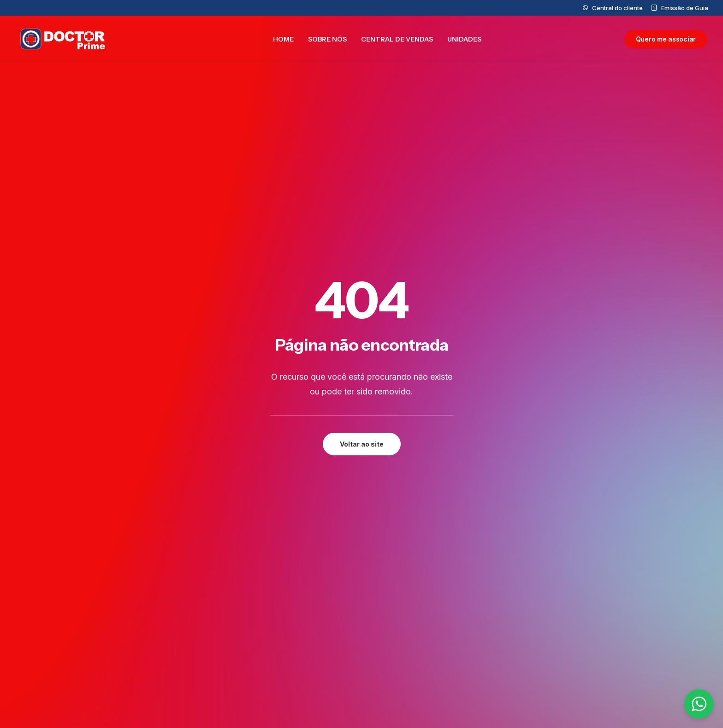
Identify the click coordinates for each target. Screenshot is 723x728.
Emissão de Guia (685, 8)
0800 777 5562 (408, 603)
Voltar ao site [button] (362, 246)
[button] (115, 474)
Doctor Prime (270, 603)
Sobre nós (327, 40)
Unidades (464, 40)
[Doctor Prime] (61, 40)
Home (283, 40)
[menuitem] (613, 8)
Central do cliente (617, 8)
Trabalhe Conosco (279, 654)
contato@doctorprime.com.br (433, 590)
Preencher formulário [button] (296, 485)
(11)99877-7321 (408, 651)
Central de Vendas (397, 40)
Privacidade (586, 570)
